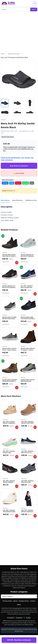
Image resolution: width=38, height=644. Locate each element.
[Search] (16, 9)
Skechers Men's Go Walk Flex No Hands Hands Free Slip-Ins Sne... (9, 319)
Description (5, 200)
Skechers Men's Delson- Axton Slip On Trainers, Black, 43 (9, 256)
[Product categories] (19, 596)
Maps (19, 604)
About (15, 601)
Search (34, 9)
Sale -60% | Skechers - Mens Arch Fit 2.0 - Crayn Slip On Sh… (28, 453)
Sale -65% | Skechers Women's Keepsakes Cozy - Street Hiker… (9, 423)
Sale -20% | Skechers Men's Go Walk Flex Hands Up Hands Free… (28, 287)
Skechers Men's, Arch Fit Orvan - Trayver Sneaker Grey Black (9, 350)
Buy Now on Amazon (19, 166)
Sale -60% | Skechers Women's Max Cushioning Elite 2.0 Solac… (9, 453)
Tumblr (28, 617)
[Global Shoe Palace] (8, 3)
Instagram (11, 617)
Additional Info (31, 200)
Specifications (17, 200)
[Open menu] (35, 3)
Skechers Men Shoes (14, 54)
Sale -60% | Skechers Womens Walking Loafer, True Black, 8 (9, 482)
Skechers (3, 120)
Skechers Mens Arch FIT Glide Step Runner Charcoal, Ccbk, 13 (28, 381)
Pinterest (18, 183)
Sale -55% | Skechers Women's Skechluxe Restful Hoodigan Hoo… (27, 512)
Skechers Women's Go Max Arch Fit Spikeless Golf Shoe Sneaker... (27, 256)
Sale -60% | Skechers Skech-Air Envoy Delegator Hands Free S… (28, 483)
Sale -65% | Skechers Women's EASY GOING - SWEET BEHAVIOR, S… (28, 423)
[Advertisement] (19, 32)
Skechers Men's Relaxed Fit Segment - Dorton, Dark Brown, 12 (28, 350)
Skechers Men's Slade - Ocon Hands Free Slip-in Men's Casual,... (28, 319)
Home (3, 54)
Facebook (5, 183)
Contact (33, 601)
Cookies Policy (24, 601)
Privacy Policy (7, 601)
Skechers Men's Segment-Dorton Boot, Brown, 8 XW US (10, 381)
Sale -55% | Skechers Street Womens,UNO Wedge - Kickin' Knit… (9, 512)
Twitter (12, 183)
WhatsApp (25, 183)
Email (32, 183)
